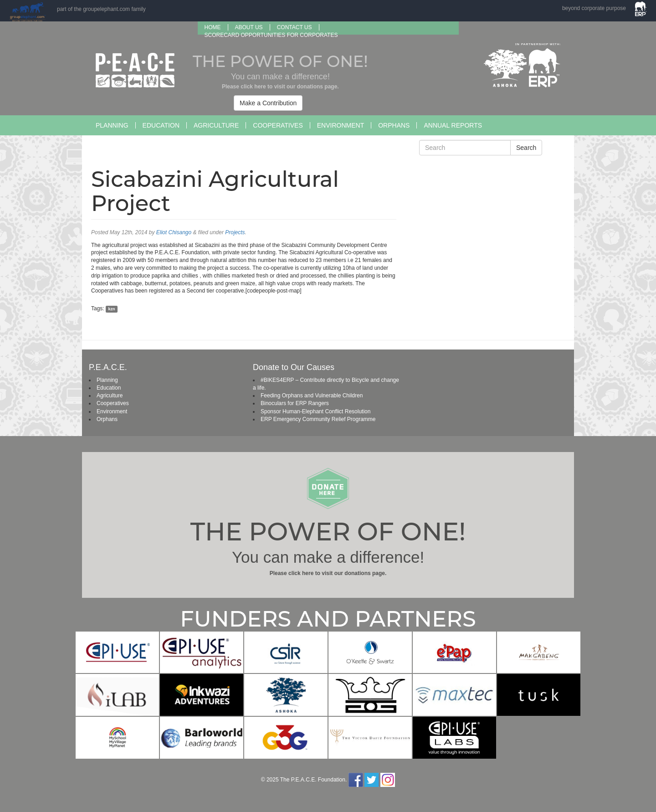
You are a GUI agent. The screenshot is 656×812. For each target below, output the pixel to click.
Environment (341, 125)
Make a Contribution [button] (268, 103)
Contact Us (295, 27)
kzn (111, 309)
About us (249, 27)
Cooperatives (278, 125)
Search (526, 148)
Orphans (394, 125)
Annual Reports (453, 125)
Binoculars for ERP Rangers (295, 403)
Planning (112, 125)
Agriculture (216, 125)
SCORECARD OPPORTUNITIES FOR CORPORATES (271, 35)
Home (213, 27)
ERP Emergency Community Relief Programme (318, 419)
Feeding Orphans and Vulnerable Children (312, 396)
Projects (235, 232)
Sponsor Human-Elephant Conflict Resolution (315, 411)
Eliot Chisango (174, 232)
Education (161, 125)
